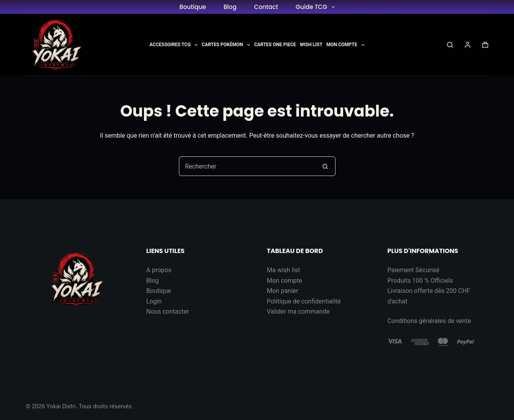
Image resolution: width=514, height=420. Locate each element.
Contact (266, 7)
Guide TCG (317, 7)
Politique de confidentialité (304, 301)
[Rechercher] (450, 45)
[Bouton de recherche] (325, 166)
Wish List (311, 45)
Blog (230, 7)
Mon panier (283, 291)
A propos (159, 270)
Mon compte (285, 281)
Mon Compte (345, 45)
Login (154, 301)
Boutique (192, 7)
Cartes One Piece (275, 45)
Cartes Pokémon (226, 45)
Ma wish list (284, 270)
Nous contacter (168, 311)
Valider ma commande (298, 311)
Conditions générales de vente (429, 321)
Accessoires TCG (174, 45)
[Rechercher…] (247, 166)
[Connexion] (468, 45)
